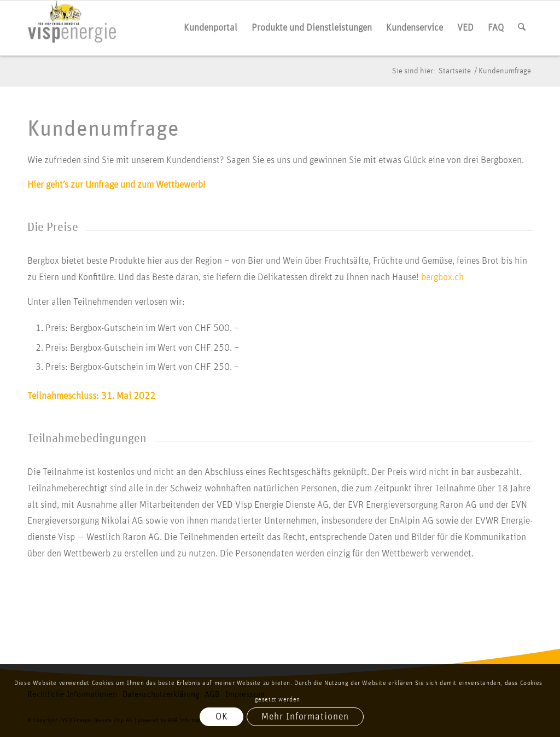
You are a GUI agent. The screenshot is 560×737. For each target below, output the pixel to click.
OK (222, 717)
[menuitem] (211, 28)
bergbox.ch (442, 277)
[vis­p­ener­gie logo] (73, 28)
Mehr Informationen (305, 717)
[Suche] (522, 28)
